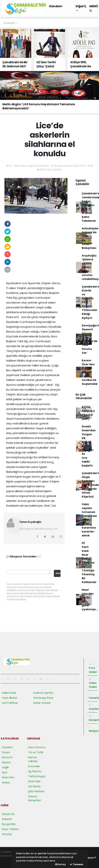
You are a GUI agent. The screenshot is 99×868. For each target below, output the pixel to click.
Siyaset (6, 762)
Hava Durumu (37, 747)
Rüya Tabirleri (10, 829)
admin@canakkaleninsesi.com (38, 529)
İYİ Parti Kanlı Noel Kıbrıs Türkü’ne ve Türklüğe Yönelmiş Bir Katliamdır (89, 563)
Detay (60, 864)
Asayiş (6, 782)
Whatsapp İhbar (43, 698)
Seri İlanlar (34, 786)
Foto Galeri (93, 668)
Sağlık (5, 767)
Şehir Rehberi (36, 791)
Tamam (77, 864)
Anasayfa (9, 23)
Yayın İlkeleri (9, 698)
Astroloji (7, 834)
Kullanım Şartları (43, 693)
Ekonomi (7, 757)
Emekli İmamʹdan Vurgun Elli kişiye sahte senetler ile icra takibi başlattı (89, 446)
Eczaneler (34, 766)
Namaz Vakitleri (33, 759)
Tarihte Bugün (37, 776)
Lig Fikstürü (35, 771)
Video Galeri (93, 683)
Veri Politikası (10, 703)
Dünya (6, 752)
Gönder (58, 573)
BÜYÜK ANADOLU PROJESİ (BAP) (88, 413)
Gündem (56, 6)
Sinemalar (34, 781)
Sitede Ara (8, 814)
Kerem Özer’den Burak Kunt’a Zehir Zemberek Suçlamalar (90, 372)
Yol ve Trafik (36, 752)
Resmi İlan (8, 777)
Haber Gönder (42, 703)
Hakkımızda (9, 693)
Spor (5, 772)
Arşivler (94, 707)
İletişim (94, 729)
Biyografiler (9, 824)
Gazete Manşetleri (35, 798)
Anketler (7, 819)
